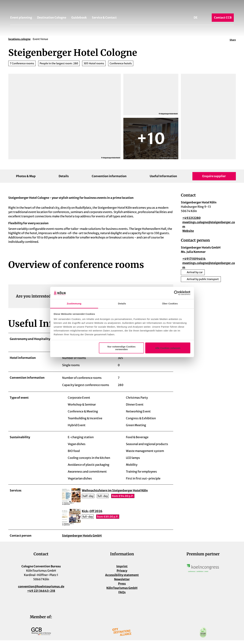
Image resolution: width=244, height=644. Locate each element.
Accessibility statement (122, 579)
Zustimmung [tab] (74, 304)
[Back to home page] (122, 8)
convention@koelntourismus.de (41, 590)
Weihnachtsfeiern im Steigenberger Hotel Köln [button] (115, 494)
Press (122, 587)
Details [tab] (122, 304)
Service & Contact (104, 18)
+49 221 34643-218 (41, 594)
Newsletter (122, 583)
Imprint (122, 570)
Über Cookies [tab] (170, 304)
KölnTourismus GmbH (122, 592)
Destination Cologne (52, 18)
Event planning (21, 18)
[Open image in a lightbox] (203, 572)
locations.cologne (19, 39)
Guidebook (79, 18)
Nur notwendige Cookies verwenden (121, 348)
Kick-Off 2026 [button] (92, 515)
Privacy (122, 574)
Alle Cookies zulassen (168, 348)
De (196, 18)
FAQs (122, 596)
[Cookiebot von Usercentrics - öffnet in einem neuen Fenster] (176, 293)
